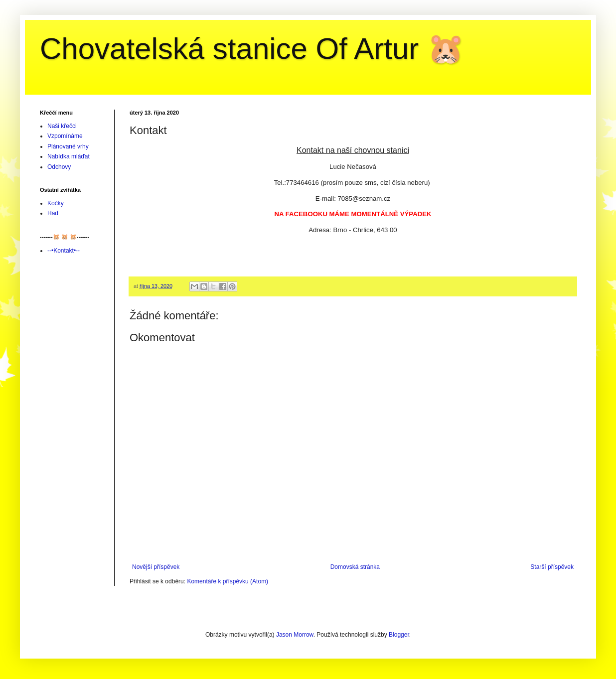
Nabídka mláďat (69, 156)
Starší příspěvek (552, 567)
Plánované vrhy (68, 146)
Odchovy (59, 167)
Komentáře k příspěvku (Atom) (228, 581)
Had (53, 213)
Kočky (56, 203)
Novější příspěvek (156, 567)
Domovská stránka (355, 567)
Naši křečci (62, 126)
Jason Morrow (295, 635)
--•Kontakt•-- (64, 251)
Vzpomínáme (65, 136)
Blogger (399, 635)
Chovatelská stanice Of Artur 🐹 (252, 49)
